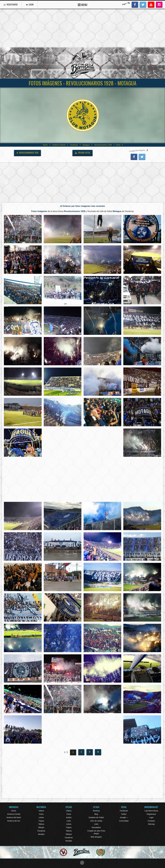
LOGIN (30, 5)
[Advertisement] (83, 28)
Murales (41, 834)
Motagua (86, 145)
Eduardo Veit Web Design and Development (82, 863)
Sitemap (151, 824)
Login (151, 817)
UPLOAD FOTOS (82, 153)
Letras (41, 817)
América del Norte (14, 817)
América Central (59, 145)
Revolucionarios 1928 (103, 145)
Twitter (124, 814)
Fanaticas (41, 831)
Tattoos (41, 824)
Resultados (96, 827)
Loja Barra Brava (151, 811)
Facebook (124, 811)
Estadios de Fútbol (96, 817)
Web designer (96, 837)
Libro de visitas (96, 821)
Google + (124, 817)
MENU (83, 4)
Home (45, 145)
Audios (69, 817)
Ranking (96, 811)
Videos (41, 811)
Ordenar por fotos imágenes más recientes (83, 206)
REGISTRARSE (11, 5)
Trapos (41, 821)
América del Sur (14, 821)
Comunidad (124, 821)
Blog (96, 814)
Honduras (74, 145)
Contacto (151, 821)
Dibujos (41, 827)
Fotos (41, 814)
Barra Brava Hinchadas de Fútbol (83, 63)
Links (69, 821)
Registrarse (151, 814)
